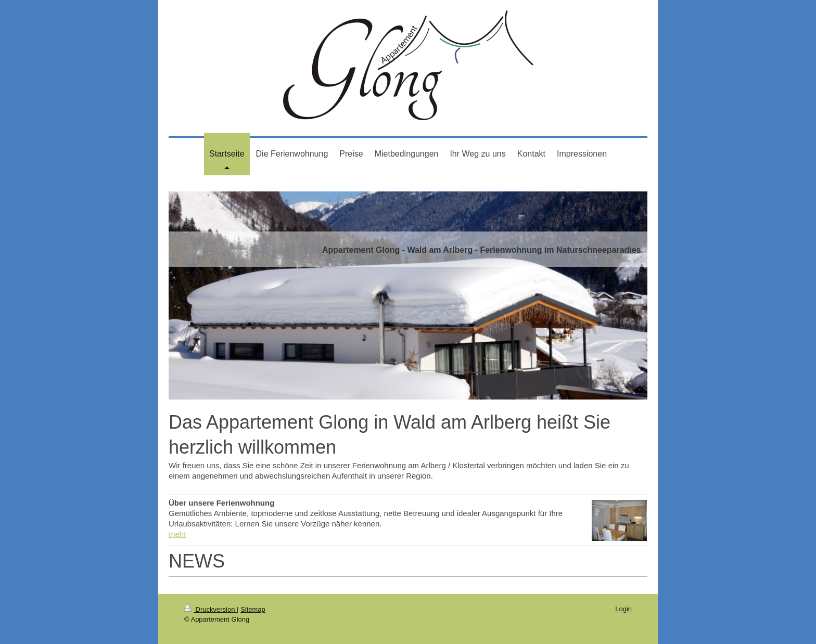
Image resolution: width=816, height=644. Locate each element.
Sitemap (253, 609)
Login (623, 609)
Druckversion (211, 609)
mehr (177, 534)
